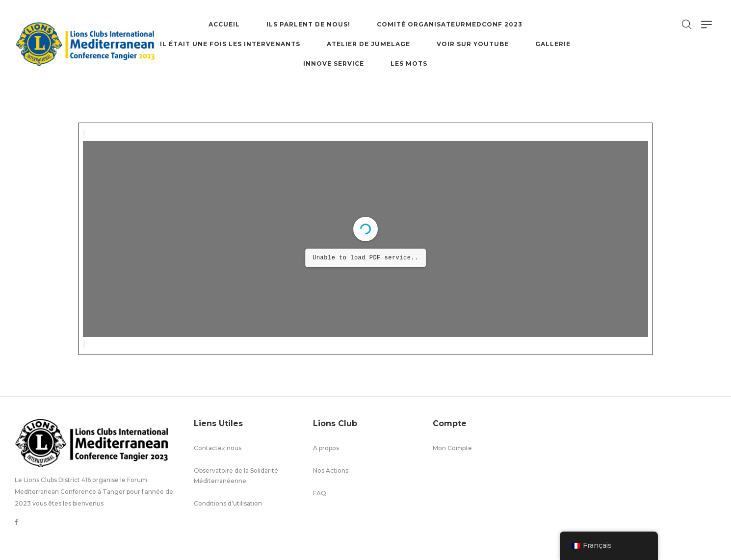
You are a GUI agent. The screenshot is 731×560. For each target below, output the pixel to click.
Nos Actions (331, 471)
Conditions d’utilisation (228, 503)
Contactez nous (218, 448)
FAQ (320, 493)
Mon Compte (452, 448)
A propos (326, 448)
